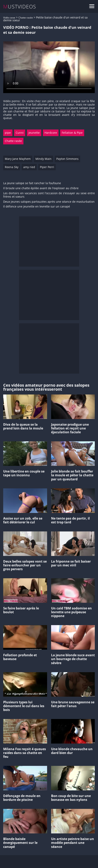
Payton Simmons (67, 159)
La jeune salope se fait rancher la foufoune (32, 183)
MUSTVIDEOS (20, 7)
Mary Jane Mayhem (18, 159)
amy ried (29, 167)
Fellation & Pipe (72, 133)
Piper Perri (47, 167)
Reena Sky (12, 167)
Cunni (20, 133)
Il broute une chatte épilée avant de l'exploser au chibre (41, 188)
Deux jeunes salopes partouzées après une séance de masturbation (49, 202)
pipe (8, 133)
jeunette (34, 133)
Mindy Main (43, 159)
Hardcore (51, 133)
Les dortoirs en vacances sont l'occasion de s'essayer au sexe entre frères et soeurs (49, 195)
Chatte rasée (26, 18)
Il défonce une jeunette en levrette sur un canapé (37, 207)
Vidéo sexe (9, 18)
